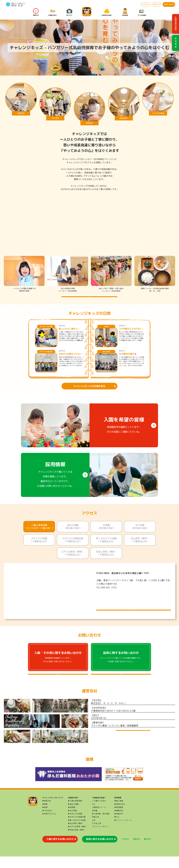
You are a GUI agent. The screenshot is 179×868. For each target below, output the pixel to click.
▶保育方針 (47, 813)
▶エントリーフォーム (123, 832)
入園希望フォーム (99, 819)
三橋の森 (13, 5)
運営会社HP (133, 745)
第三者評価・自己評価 (101, 825)
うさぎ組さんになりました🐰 (131, 335)
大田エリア (14, 3)
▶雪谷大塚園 (73, 816)
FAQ (93, 816)
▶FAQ (117, 829)
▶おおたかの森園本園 (77, 829)
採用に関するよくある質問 (121, 683)
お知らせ (156, 4)
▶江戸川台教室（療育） (78, 838)
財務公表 (95, 829)
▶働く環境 (119, 813)
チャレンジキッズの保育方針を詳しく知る (90, 300)
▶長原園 (71, 819)
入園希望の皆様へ (107, 12)
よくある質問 (142, 12)
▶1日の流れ (47, 822)
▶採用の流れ (120, 816)
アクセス (145, 4)
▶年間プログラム (49, 825)
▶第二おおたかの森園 (77, 832)
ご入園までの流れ (99, 813)
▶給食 (45, 819)
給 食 (20, 5)
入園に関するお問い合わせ (60, 851)
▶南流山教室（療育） (77, 842)
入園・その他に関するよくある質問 (58, 683)
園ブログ (69, 12)
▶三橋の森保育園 (75, 813)
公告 (94, 832)
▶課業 (45, 816)
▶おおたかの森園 (75, 825)
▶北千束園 (72, 822)
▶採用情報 (119, 819)
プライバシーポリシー (101, 838)
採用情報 (125, 12)
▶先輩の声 (119, 825)
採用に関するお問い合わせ (100, 851)
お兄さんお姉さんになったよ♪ (71, 360)
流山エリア (22, 3)
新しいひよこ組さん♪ (69, 335)
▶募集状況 (119, 822)
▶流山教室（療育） (76, 835)
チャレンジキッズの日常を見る (89, 392)
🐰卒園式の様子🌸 (128, 360)
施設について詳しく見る (134, 613)
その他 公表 (97, 835)
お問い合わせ (169, 4)
